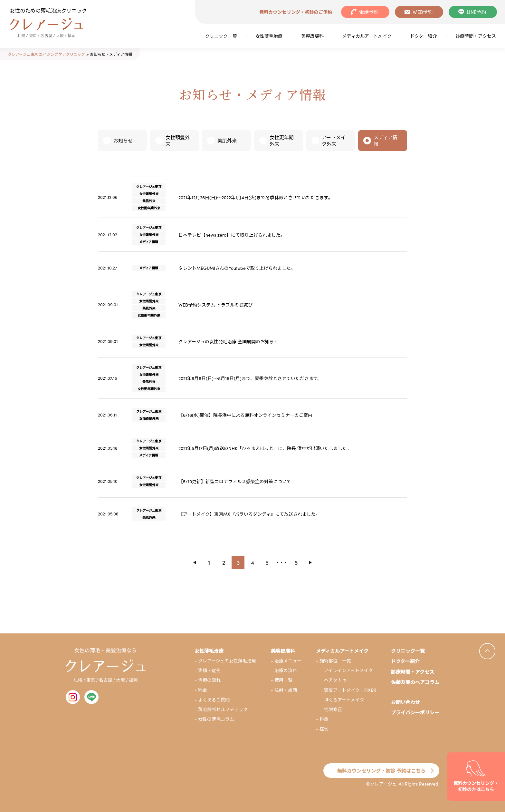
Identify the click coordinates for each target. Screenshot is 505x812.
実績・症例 (209, 670)
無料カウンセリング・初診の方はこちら (476, 786)
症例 (324, 729)
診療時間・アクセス (476, 36)
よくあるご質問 (214, 699)
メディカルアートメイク (367, 36)
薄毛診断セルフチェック (223, 709)
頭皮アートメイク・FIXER (350, 690)
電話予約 (369, 12)
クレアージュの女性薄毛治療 (227, 660)
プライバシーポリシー (415, 712)
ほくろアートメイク (344, 699)
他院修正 (333, 709)
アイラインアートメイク (348, 670)
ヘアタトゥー (338, 680)
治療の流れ (209, 680)
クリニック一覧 (221, 36)
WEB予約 (423, 12)
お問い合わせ (405, 702)
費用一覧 (283, 680)
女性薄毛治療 (269, 36)
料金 (203, 690)
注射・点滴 (286, 690)
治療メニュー (288, 660)
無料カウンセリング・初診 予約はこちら (381, 771)
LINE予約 (476, 12)
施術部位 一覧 (335, 660)
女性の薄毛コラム (216, 719)
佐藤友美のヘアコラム (415, 682)
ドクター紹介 (424, 36)
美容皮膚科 (313, 36)
